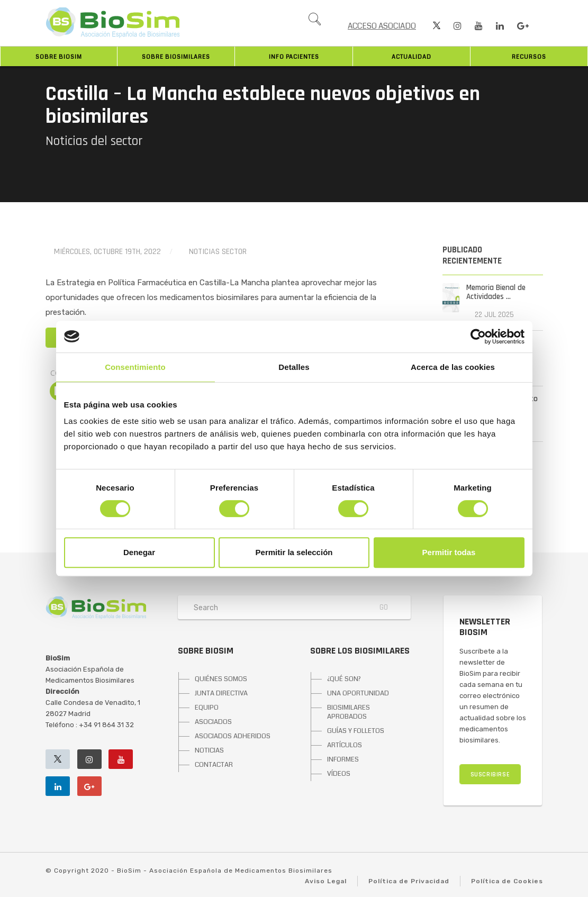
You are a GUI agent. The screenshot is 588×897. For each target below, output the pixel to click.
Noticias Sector (218, 252)
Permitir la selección (294, 552)
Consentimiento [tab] (135, 367)
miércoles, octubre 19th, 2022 (107, 252)
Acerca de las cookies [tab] (453, 367)
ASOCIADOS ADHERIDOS (233, 736)
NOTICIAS (209, 750)
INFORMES (343, 759)
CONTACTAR (214, 765)
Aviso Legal (326, 881)
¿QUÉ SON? (344, 679)
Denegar (139, 552)
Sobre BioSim (59, 57)
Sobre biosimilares (176, 57)
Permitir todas (449, 552)
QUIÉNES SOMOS (221, 679)
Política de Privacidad (409, 881)
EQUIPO (207, 708)
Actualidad (411, 57)
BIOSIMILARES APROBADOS (349, 712)
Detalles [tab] (294, 367)
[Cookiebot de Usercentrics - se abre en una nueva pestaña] (478, 337)
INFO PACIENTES (294, 57)
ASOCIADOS (213, 722)
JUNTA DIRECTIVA (221, 693)
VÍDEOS (339, 774)
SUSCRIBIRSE (490, 774)
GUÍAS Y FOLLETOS (356, 731)
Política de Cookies (507, 881)
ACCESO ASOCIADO (382, 26)
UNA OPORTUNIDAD (358, 693)
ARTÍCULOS (345, 745)
